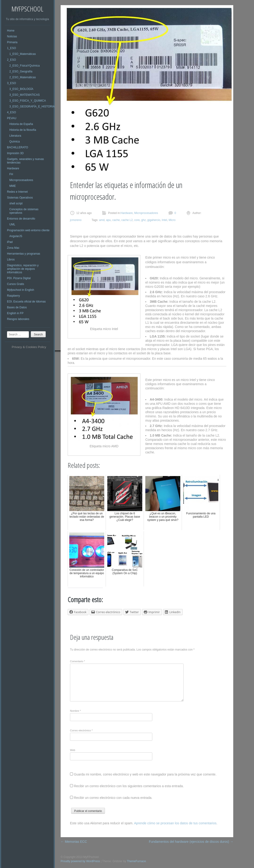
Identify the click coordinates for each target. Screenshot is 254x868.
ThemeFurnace (136, 861)
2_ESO (12, 60)
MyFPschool (27, 9)
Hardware (13, 168)
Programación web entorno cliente (28, 230)
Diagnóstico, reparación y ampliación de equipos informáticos (23, 269)
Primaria (12, 42)
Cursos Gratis (16, 284)
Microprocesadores (21, 180)
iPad (10, 242)
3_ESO (12, 83)
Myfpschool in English (21, 290)
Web (73, 750)
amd (102, 220)
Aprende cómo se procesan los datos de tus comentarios (175, 823)
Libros (11, 260)
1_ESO (12, 48)
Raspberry (13, 296)
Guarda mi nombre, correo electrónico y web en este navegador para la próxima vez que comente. (145, 774)
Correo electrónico (81, 730)
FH (11, 174)
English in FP (15, 313)
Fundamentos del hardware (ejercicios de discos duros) (191, 842)
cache (116, 220)
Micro (172, 220)
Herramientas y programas (24, 254)
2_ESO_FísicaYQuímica (24, 66)
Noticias (12, 36)
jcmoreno (76, 220)
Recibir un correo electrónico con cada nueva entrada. (113, 798)
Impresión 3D (15, 153)
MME (13, 186)
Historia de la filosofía (23, 130)
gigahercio (154, 220)
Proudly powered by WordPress (80, 861)
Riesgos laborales (18, 319)
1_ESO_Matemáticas (23, 54)
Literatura (15, 136)
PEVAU (12, 118)
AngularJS (16, 236)
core (137, 220)
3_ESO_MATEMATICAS (24, 95)
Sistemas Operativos (20, 198)
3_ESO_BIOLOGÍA (21, 89)
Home (11, 31)
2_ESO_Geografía (21, 71)
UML (12, 224)
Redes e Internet (17, 192)
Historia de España (21, 124)
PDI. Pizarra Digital (19, 278)
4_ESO (12, 112)
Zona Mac (13, 248)
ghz (144, 220)
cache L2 (127, 220)
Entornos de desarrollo (21, 219)
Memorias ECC (74, 842)
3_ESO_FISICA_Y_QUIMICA (28, 101)
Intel (165, 220)
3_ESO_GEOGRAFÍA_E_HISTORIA (32, 107)
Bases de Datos (17, 307)
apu (108, 220)
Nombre (75, 711)
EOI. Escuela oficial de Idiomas (26, 302)
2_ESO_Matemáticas (23, 77)
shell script (16, 203)
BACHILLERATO (17, 147)
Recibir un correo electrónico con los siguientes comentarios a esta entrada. (129, 786)
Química (15, 142)
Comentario (77, 661)
